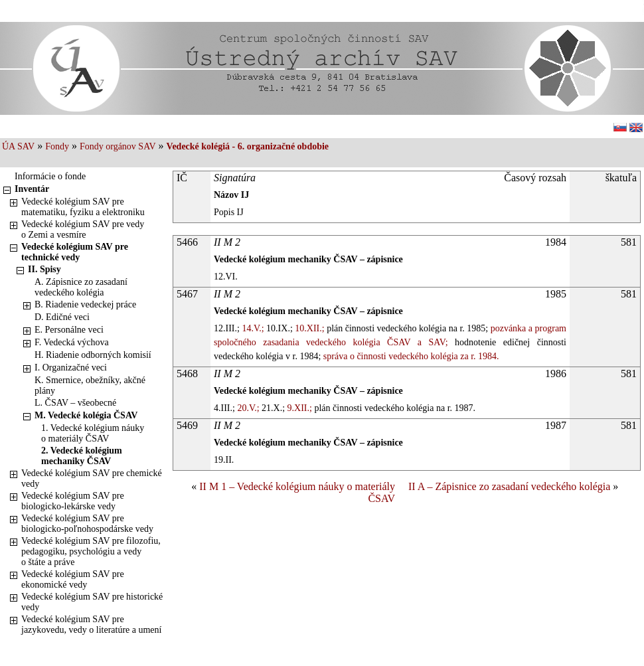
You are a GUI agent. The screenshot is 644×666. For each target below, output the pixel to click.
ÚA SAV (18, 146)
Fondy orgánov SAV (118, 146)
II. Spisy (44, 269)
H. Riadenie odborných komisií (93, 355)
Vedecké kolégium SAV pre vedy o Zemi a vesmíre (83, 229)
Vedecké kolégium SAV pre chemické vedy (92, 478)
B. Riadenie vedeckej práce (85, 304)
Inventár (32, 189)
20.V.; (247, 408)
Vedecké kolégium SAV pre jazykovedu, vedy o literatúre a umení (91, 624)
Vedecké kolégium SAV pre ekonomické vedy (73, 579)
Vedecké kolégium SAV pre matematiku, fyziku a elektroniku (83, 207)
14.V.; (252, 328)
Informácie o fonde (50, 176)
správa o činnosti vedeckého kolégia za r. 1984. (410, 356)
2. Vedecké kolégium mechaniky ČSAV (82, 456)
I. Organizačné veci (71, 368)
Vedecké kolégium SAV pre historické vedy (92, 602)
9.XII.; (298, 408)
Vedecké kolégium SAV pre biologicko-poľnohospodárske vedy (87, 524)
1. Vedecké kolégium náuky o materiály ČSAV (93, 433)
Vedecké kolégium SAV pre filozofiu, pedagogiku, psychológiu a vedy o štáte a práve (91, 551)
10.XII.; (309, 328)
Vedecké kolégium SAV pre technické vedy (75, 252)
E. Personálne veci (69, 330)
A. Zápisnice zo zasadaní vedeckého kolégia (81, 287)
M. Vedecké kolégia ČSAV (86, 415)
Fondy (57, 146)
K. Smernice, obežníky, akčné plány (90, 385)
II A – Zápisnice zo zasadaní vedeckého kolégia (509, 486)
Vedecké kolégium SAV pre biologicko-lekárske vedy (73, 501)
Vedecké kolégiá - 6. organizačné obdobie (248, 146)
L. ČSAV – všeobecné (75, 403)
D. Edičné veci (62, 317)
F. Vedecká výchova (72, 342)
